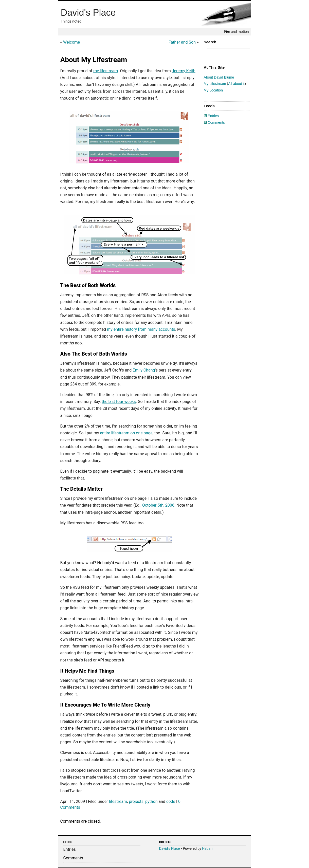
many (152, 329)
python (151, 801)
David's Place (88, 13)
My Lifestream (215, 84)
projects (136, 801)
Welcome (71, 42)
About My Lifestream (94, 60)
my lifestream (106, 71)
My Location (213, 90)
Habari (207, 848)
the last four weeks (119, 402)
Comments (214, 122)
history (131, 329)
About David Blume (219, 77)
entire (119, 329)
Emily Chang (144, 370)
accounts (167, 329)
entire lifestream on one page (126, 433)
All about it (236, 84)
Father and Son (182, 42)
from (142, 329)
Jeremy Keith (184, 71)
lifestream (118, 801)
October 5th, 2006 (158, 505)
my (110, 329)
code (171, 801)
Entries (211, 116)
